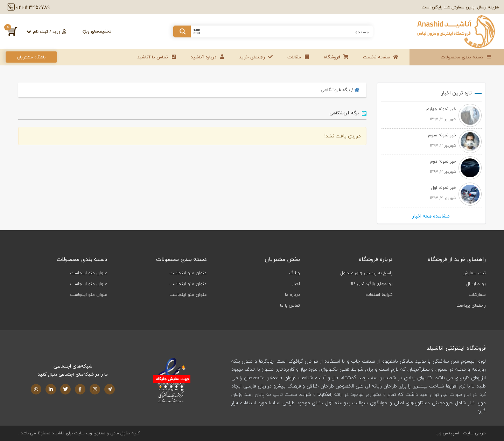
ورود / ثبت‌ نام (50, 31)
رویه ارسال (476, 284)
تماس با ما (290, 305)
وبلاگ (295, 273)
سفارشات (477, 294)
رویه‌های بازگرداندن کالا (371, 284)
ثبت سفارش (474, 273)
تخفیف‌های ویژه (97, 31)
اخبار (296, 284)
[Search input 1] (288, 31)
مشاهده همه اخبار (431, 216)
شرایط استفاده (379, 294)
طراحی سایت (474, 433)
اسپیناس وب (447, 433)
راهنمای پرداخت (471, 305)
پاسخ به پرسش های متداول (366, 273)
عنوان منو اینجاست (188, 273)
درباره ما (292, 294)
